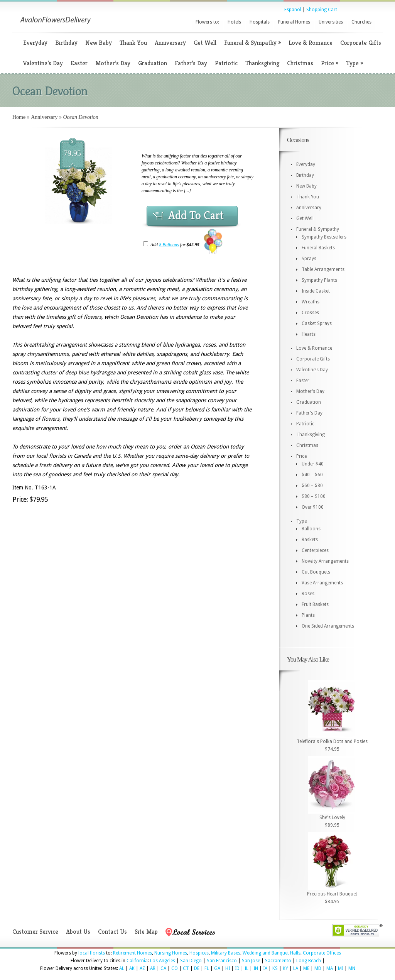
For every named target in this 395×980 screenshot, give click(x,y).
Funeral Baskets (318, 248)
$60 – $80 (312, 486)
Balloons (311, 529)
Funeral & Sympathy (252, 43)
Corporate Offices (322, 953)
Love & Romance (311, 43)
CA (163, 968)
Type (354, 63)
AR (153, 968)
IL (246, 968)
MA (330, 968)
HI (228, 968)
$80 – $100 (314, 496)
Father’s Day (191, 63)
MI (341, 968)
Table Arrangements (323, 269)
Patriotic (226, 63)
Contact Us (112, 932)
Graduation (153, 63)
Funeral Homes (294, 22)
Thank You (133, 43)
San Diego (191, 961)
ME (306, 968)
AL (122, 968)
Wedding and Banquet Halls (272, 953)
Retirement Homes (133, 953)
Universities (331, 22)
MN (352, 968)
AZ (142, 968)
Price (330, 63)
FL (207, 968)
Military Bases (226, 953)
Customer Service (35, 932)
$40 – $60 (312, 475)
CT (186, 968)
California (137, 961)
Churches (361, 22)
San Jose (251, 961)
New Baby (99, 43)
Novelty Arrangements (325, 561)
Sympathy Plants (319, 280)
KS (275, 968)
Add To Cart (196, 215)
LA (296, 968)
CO (175, 968)
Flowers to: (207, 22)
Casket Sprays (317, 323)
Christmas (300, 63)
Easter (79, 63)
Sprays (309, 259)
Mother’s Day (113, 63)
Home (19, 117)
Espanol (293, 10)
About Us (78, 932)
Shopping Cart (322, 10)
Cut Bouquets (316, 572)
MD (318, 968)
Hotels (234, 22)
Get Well (205, 43)
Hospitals (260, 22)
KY (285, 968)
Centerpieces (315, 550)
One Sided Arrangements (328, 626)
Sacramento (278, 961)
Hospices (199, 953)
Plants (308, 615)
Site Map (146, 932)
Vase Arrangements (322, 583)
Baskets (310, 540)
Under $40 (313, 464)
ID (237, 968)
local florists (92, 953)
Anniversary (170, 43)
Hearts (309, 334)
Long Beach (309, 961)
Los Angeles (163, 961)
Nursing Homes (171, 953)
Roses (308, 594)
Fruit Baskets (315, 604)
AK (132, 968)
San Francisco (222, 961)
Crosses (310, 313)
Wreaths (311, 302)
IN (256, 968)
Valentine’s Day (43, 63)
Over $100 (313, 507)
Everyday (35, 43)
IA (265, 968)
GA (217, 968)
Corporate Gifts (361, 43)
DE (197, 968)
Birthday (66, 43)
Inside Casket (316, 291)
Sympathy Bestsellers (324, 237)
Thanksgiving (262, 63)
